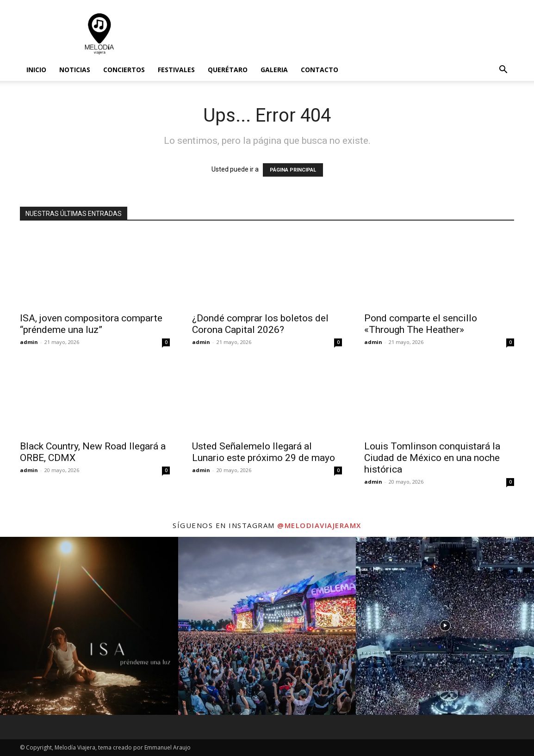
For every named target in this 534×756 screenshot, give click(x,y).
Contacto (320, 70)
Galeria (274, 70)
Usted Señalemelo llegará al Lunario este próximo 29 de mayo (264, 452)
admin (29, 342)
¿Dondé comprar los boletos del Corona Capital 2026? (260, 324)
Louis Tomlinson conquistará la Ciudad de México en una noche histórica (432, 458)
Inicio (36, 70)
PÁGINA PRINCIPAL (293, 170)
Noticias (75, 70)
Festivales (176, 70)
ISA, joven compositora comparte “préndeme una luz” (91, 324)
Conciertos (124, 70)
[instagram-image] (89, 626)
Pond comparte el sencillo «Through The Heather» (421, 324)
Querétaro (228, 70)
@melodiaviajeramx (319, 525)
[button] (503, 71)
